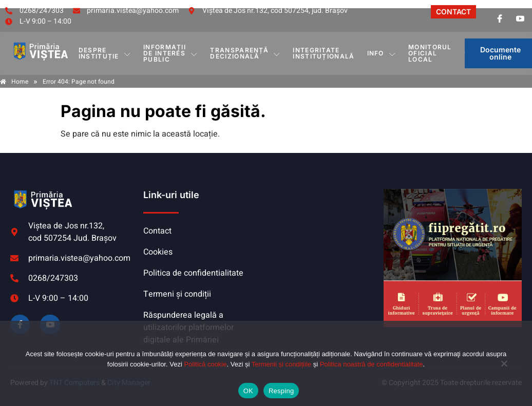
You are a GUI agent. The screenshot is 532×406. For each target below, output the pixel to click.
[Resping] (504, 369)
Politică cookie (205, 364)
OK (248, 391)
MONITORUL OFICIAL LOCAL (430, 53)
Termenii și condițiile (281, 364)
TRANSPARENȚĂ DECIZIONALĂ (245, 53)
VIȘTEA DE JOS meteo (323, 227)
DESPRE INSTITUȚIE (105, 53)
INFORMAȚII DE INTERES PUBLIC (170, 53)
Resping (281, 391)
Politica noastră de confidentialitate (372, 364)
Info (382, 53)
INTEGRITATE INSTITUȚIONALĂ (324, 53)
